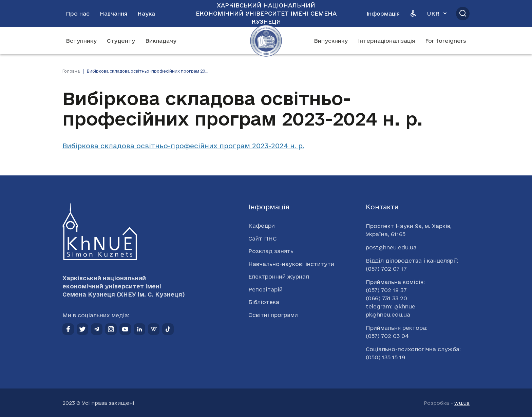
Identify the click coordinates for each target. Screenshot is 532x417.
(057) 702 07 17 (386, 269)
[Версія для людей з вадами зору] (413, 14)
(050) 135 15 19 (385, 357)
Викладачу (161, 41)
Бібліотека (264, 302)
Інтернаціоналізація (386, 41)
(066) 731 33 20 (386, 298)
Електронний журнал (279, 277)
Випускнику (331, 41)
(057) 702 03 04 (387, 336)
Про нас (78, 14)
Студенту (121, 41)
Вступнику (81, 41)
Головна (71, 71)
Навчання (113, 14)
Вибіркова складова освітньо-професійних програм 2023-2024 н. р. (183, 146)
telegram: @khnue (391, 306)
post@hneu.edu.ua (391, 247)
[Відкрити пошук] (463, 14)
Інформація (383, 14)
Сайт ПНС (262, 239)
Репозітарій (265, 289)
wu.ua (462, 403)
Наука (146, 14)
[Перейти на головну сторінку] (266, 41)
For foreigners (446, 41)
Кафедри (262, 226)
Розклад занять (271, 251)
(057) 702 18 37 (386, 290)
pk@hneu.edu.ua (388, 315)
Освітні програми (273, 315)
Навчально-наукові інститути (291, 264)
